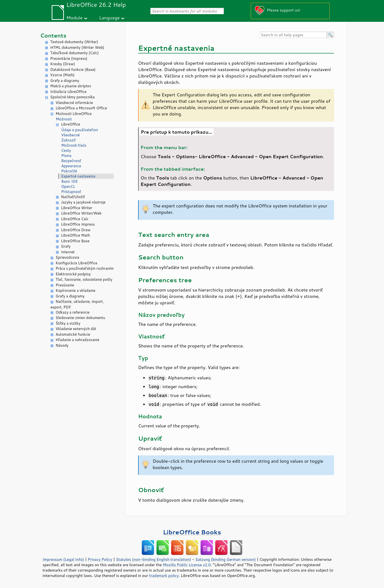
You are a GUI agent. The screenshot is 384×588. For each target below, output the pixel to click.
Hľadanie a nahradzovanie (77, 340)
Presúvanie (65, 285)
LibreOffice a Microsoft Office (81, 108)
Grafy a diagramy (65, 81)
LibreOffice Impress (78, 224)
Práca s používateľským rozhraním (85, 268)
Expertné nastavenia (78, 176)
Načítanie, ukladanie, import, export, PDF (77, 304)
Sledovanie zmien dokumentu (80, 318)
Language (109, 18)
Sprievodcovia (67, 257)
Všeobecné (70, 135)
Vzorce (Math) (62, 75)
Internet (68, 252)
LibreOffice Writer (77, 208)
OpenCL (68, 186)
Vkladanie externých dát (76, 329)
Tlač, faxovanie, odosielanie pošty (84, 279)
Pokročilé (69, 171)
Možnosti (64, 119)
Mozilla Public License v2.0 (187, 565)
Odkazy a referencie (72, 312)
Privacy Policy (100, 559)
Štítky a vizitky (68, 323)
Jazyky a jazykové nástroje (83, 202)
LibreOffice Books (192, 532)
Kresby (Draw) (63, 64)
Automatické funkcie (73, 334)
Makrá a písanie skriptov (71, 86)
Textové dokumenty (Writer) (74, 42)
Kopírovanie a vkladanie (75, 290)
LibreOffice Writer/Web (81, 213)
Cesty (66, 150)
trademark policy (164, 575)
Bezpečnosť (71, 161)
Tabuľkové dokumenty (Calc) (74, 53)
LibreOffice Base (75, 241)
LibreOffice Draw (76, 230)
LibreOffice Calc (75, 219)
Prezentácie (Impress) (69, 58)
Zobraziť (68, 140)
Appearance (71, 166)
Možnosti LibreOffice (74, 114)
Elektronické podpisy (73, 274)
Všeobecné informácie (74, 103)
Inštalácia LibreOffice (68, 92)
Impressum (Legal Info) (63, 559)
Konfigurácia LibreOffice (76, 263)
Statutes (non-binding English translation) (153, 559)
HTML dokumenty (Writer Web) (77, 47)
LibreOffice (71, 124)
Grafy (66, 246)
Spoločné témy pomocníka (72, 97)
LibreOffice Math (75, 235)
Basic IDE (69, 181)
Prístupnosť (71, 192)
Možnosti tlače (74, 145)
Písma (66, 156)
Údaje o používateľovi (80, 130)
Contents (53, 35)
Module (74, 18)
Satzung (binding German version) (226, 559)
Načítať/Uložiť (73, 197)
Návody (62, 345)
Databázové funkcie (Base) (73, 70)
